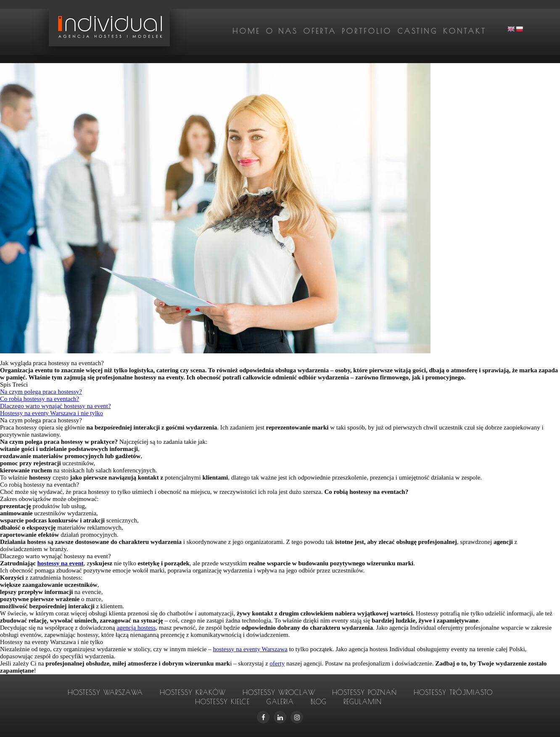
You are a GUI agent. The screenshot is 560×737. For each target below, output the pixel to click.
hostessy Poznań (365, 692)
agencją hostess (136, 628)
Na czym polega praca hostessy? (41, 392)
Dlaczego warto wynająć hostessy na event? (55, 406)
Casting (417, 31)
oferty (277, 663)
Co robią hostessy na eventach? (40, 399)
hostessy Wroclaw (279, 692)
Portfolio (367, 31)
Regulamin (363, 702)
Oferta (320, 31)
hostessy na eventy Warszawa (250, 649)
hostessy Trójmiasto (453, 692)
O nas (282, 31)
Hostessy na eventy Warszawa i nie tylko (52, 413)
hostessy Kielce (222, 702)
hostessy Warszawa (105, 692)
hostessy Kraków (193, 692)
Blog (319, 702)
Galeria (280, 702)
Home (246, 31)
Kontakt (465, 31)
